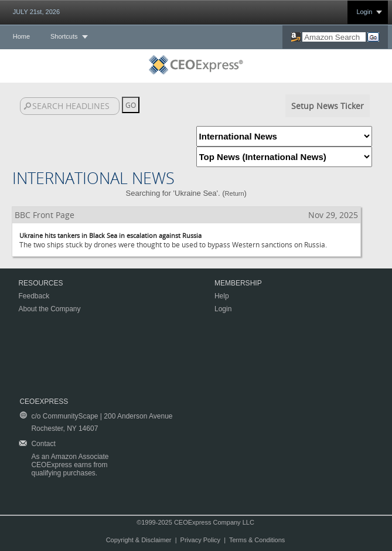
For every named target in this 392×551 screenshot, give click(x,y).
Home (21, 36)
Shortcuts (64, 36)
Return (235, 193)
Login (364, 12)
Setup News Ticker (328, 106)
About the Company (49, 309)
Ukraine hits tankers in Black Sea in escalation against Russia (110, 235)
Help (222, 296)
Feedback (34, 296)
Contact (43, 444)
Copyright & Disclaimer (139, 540)
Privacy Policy (200, 540)
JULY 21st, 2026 (36, 12)
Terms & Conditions (257, 540)
